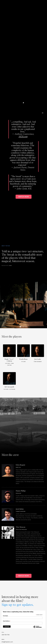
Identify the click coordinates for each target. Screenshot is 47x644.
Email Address (7, 621)
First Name (5, 616)
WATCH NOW (24, 197)
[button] (3, 301)
